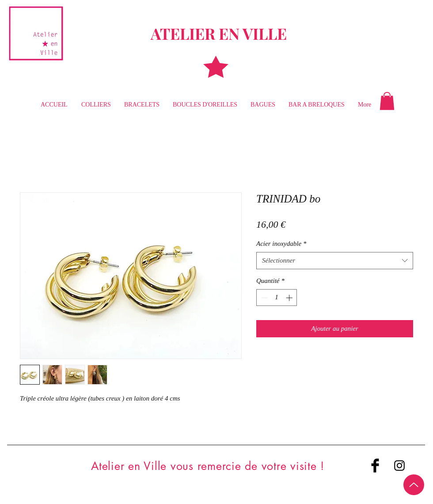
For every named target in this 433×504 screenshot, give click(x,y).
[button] (387, 101)
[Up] (414, 485)
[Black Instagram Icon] (399, 466)
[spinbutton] (277, 298)
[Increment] (290, 298)
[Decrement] (264, 298)
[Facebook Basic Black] (375, 466)
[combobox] (335, 261)
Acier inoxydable (281, 244)
